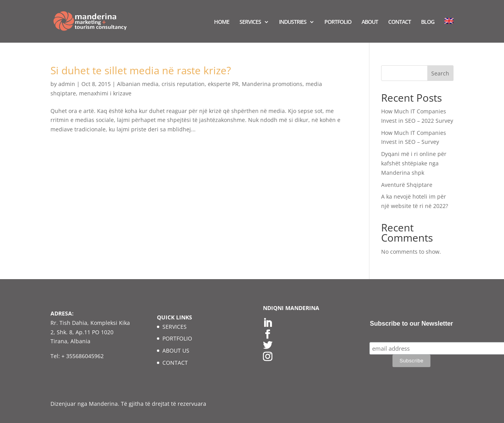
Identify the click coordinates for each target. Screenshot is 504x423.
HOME (222, 22)
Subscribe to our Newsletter (411, 324)
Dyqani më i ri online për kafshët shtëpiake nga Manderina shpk (414, 163)
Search (440, 73)
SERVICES (250, 22)
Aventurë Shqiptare (407, 185)
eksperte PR (223, 84)
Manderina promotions (272, 84)
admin (67, 84)
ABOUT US (176, 350)
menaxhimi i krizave (105, 93)
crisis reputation (183, 84)
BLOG (428, 22)
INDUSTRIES (293, 22)
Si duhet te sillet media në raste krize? (141, 70)
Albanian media (138, 84)
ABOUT (370, 22)
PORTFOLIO (338, 22)
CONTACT (400, 22)
